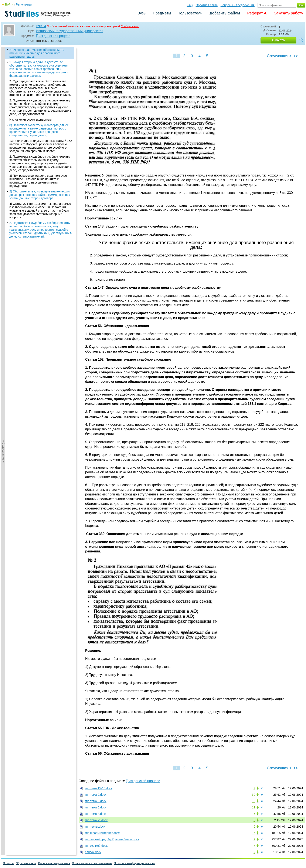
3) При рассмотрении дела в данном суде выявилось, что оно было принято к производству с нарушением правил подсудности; (38, 181)
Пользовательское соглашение (92, 863)
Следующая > (279, 56)
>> (296, 56)
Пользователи (190, 13)
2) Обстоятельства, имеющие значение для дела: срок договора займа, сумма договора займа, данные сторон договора (40, 195)
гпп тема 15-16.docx (99, 788)
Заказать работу (288, 13)
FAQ (190, 5)
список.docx (93, 852)
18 (254, 801)
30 (254, 795)
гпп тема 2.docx (96, 795)
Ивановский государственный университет (69, 31)
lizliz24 (41, 26)
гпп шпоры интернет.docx (102, 833)
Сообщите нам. (130, 26)
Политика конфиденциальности (134, 863)
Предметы (162, 13)
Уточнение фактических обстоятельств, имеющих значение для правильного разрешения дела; (37, 53)
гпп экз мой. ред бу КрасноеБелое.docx (112, 839)
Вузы (142, 13)
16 (254, 833)
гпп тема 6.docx (96, 807)
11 (254, 807)
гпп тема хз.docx (96, 820)
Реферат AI (257, 13)
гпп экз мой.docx (96, 846)
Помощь (8, 863)
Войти (9, 4)
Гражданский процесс (53, 36)
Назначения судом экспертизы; (31, 120)
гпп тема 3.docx (96, 801)
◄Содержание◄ (3, 121)
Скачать (278, 40)
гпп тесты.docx (95, 827)
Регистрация (25, 4)
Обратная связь (207, 5)
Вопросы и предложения (238, 5)
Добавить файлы (225, 13)
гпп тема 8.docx (96, 814)
